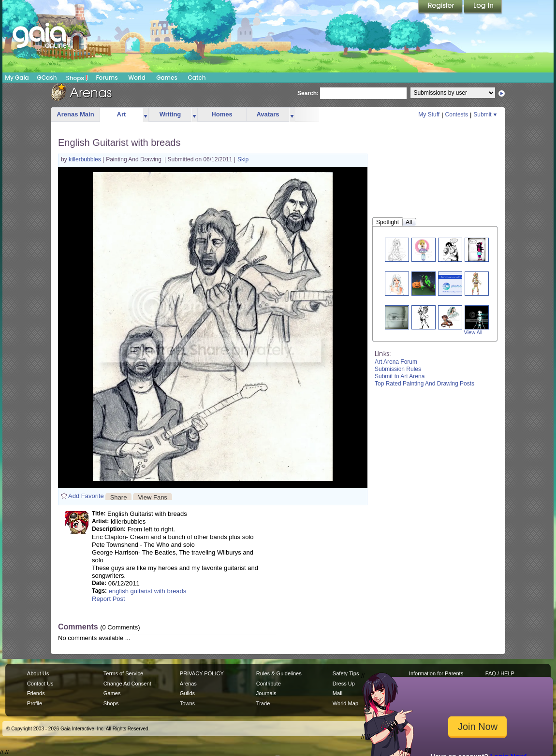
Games (167, 78)
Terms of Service (123, 673)
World (137, 78)
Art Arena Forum (396, 362)
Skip (243, 159)
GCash (47, 78)
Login (483, 7)
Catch (197, 78)
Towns (187, 703)
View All (473, 332)
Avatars (268, 114)
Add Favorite (86, 496)
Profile (35, 703)
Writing (170, 114)
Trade (263, 703)
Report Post (109, 599)
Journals (266, 693)
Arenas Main (75, 114)
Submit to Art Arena (400, 376)
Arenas (188, 684)
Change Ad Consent (127, 684)
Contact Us (40, 684)
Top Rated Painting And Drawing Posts (424, 384)
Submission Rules (398, 369)
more (146, 115)
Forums (107, 78)
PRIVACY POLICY (202, 673)
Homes (222, 114)
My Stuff (429, 114)
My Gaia (17, 78)
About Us (38, 673)
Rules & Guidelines (279, 673)
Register (441, 7)
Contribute (269, 684)
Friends (36, 693)
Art (122, 114)
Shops (77, 78)
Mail (337, 693)
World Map (345, 703)
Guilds (187, 693)
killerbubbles (86, 159)
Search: (308, 93)
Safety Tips (346, 673)
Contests (457, 114)
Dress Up (344, 684)
